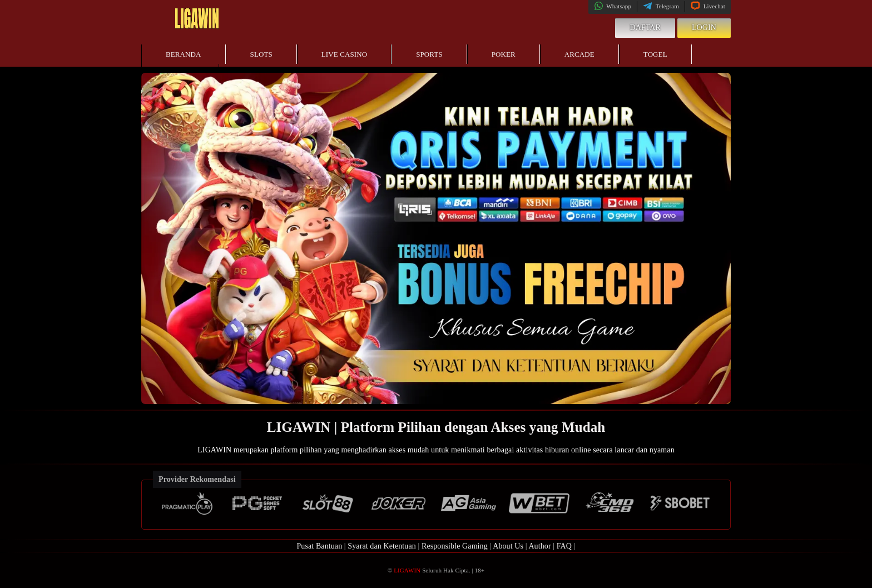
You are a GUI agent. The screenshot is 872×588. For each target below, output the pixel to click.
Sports (429, 54)
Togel (655, 54)
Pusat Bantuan (319, 546)
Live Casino (344, 54)
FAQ (564, 546)
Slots (261, 54)
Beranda (184, 54)
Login (704, 28)
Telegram (661, 6)
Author (539, 546)
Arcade (579, 54)
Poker (504, 54)
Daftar (645, 28)
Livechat (708, 6)
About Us (508, 546)
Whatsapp (613, 6)
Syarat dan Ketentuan (382, 546)
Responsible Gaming (455, 546)
